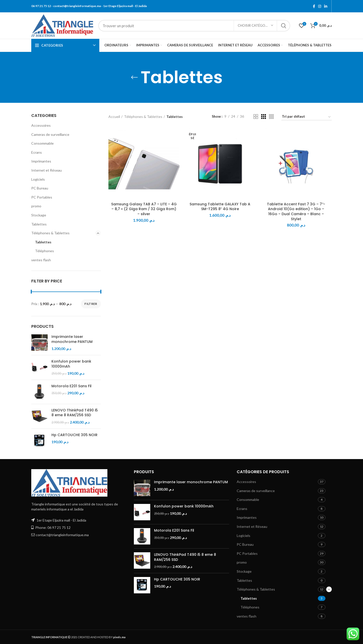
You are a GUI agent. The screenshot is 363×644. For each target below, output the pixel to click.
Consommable (42, 143)
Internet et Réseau (47, 170)
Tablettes (39, 224)
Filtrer (91, 304)
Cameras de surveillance (50, 134)
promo (36, 206)
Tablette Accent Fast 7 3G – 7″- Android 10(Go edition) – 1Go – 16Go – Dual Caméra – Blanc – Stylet (296, 212)
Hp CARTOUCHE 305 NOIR (74, 435)
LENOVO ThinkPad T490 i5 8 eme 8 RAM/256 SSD (75, 413)
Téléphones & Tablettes (50, 233)
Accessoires (41, 125)
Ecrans (37, 152)
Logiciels (38, 179)
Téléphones (44, 251)
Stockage (39, 215)
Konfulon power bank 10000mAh (71, 364)
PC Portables (42, 197)
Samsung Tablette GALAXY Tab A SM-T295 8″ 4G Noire (220, 207)
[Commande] (307, 117)
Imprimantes (41, 161)
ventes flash (41, 260)
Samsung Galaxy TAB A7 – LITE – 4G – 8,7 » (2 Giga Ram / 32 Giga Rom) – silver (144, 209)
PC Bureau (40, 188)
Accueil (114, 117)
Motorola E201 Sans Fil (71, 386)
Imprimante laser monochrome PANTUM (72, 339)
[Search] (194, 26)
